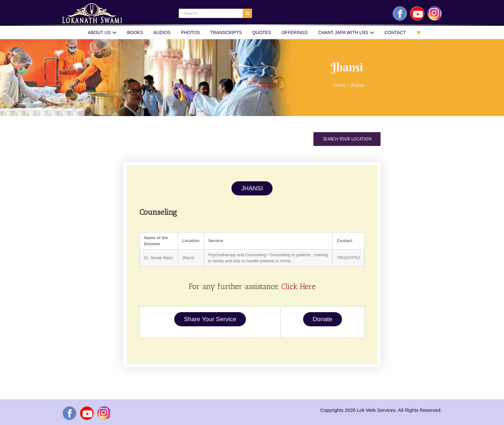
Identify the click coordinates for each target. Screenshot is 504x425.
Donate (323, 319)
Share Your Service (210, 319)
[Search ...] (211, 13)
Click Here (298, 286)
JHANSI (252, 188)
